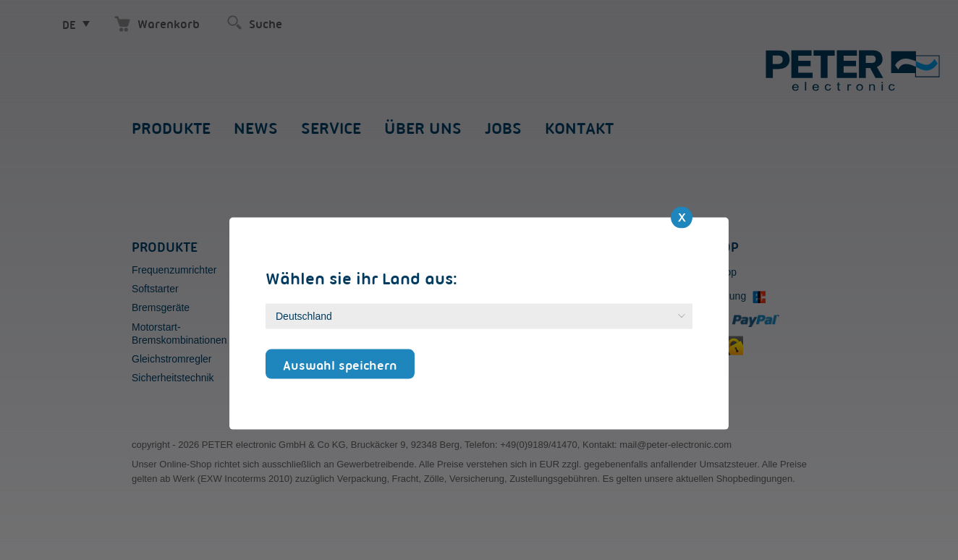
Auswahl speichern (340, 364)
